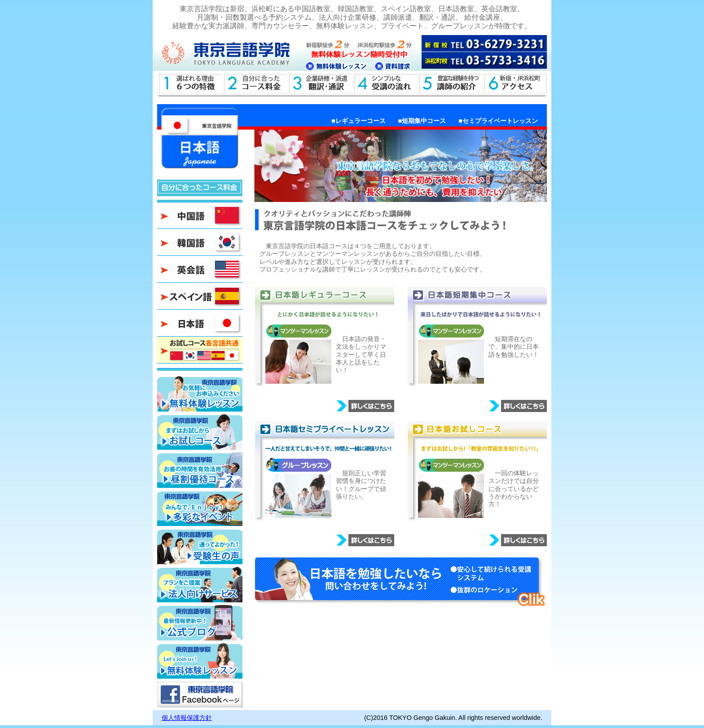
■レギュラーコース (359, 121)
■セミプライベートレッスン (498, 121)
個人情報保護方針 (187, 718)
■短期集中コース (422, 121)
